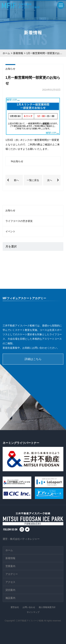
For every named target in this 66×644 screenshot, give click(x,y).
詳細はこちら (33, 359)
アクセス (10, 582)
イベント (10, 231)
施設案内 (10, 598)
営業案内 (10, 566)
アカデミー (12, 574)
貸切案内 (10, 590)
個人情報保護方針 (47, 607)
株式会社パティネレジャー (25, 539)
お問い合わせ (29, 607)
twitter (27, 529)
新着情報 (18, 53)
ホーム (6, 53)
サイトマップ (33, 612)
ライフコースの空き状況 (19, 221)
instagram (22, 529)
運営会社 (15, 607)
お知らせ (10, 69)
